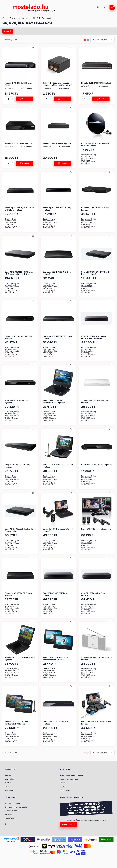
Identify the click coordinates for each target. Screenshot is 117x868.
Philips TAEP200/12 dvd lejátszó (57, 143)
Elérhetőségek (65, 790)
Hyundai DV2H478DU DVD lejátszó (96, 83)
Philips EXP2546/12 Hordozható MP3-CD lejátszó (95, 145)
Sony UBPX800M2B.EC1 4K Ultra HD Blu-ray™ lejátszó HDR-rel (19, 273)
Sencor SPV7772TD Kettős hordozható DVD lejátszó (16, 723)
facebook (6, 824)
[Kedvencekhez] (33, 47)
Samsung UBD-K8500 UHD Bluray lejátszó (58, 273)
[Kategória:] (3, 18)
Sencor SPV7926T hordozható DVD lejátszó (58, 466)
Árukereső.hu (11, 841)
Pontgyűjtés (9, 818)
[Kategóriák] (5, 7)
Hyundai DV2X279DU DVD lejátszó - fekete (20, 84)
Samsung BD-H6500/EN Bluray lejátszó (18, 337)
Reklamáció (9, 814)
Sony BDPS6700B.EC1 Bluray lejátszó (94, 594)
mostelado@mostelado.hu (17, 807)
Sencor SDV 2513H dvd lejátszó (18, 143)
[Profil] (104, 7)
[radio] (88, 40)
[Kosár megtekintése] (112, 7)
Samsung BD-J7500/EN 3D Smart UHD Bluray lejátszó (19, 209)
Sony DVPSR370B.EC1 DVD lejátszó (96, 465)
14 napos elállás (11, 811)
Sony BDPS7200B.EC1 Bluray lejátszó (17, 466)
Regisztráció (9, 779)
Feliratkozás (67, 825)
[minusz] (13, 100)
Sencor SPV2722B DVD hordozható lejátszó (20, 659)
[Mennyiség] (8, 99)
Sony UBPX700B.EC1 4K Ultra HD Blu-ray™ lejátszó (95, 273)
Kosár (7, 787)
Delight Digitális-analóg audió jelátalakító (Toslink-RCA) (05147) (58, 84)
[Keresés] (98, 7)
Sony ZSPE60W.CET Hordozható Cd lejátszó (97, 659)
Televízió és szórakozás (18, 18)
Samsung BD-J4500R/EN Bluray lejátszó (57, 209)
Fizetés (62, 783)
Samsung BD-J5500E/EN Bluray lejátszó (95, 401)
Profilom (8, 783)
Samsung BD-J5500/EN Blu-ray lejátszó (18, 594)
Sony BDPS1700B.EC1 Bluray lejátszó (55, 594)
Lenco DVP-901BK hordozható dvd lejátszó (58, 530)
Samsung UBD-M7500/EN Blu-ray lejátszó (58, 337)
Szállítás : (9, 88)
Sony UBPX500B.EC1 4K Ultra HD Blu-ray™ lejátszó (19, 530)
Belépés (8, 775)
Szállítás (63, 787)
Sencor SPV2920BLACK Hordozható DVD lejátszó (54, 401)
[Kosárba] (24, 99)
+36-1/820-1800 (14, 803)
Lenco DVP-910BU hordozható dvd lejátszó (96, 723)
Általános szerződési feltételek (71, 775)
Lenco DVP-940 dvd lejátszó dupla (96, 529)
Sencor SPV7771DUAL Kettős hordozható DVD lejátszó (56, 659)
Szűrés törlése (104, 31)
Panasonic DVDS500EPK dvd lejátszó (56, 723)
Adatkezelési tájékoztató (69, 779)
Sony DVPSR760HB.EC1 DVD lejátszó (17, 401)
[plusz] (13, 98)
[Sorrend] (103, 40)
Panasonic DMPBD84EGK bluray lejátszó (95, 209)
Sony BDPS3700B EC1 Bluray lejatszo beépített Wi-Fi (94, 337)
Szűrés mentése (84, 31)
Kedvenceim (9, 790)
